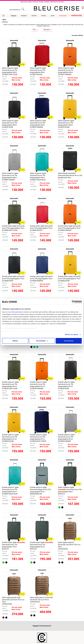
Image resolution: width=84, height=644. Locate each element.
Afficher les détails (71, 335)
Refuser (15, 341)
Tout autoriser (69, 341)
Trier (35, 29)
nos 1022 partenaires (16, 312)
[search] (16, 10)
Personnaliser (42, 341)
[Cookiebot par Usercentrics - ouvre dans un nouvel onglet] (73, 302)
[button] (4, 16)
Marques (48, 29)
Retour (5, 22)
